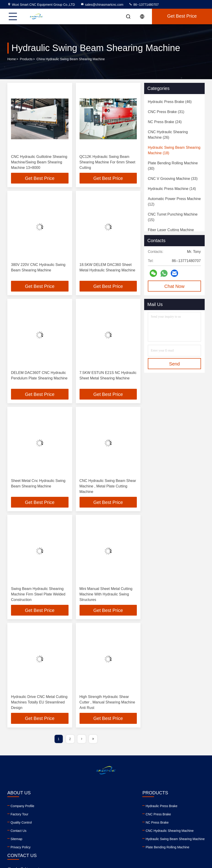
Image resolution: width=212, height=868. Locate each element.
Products (26, 59)
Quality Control (21, 824)
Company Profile (22, 807)
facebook (154, 838)
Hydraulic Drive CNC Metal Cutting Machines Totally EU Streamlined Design (39, 703)
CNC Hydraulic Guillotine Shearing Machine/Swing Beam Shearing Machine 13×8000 (39, 162)
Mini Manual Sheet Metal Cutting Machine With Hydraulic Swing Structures (106, 595)
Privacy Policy (21, 848)
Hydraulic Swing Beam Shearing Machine (82, 840)
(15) (173, 217)
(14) (172, 189)
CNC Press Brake (65, 815)
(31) (166, 112)
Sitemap (16, 840)
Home (12, 59)
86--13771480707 (144, 5)
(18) (174, 150)
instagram (164, 838)
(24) (165, 122)
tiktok (174, 838)
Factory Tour (19, 815)
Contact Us (18, 832)
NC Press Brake (64, 824)
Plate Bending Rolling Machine (75, 848)
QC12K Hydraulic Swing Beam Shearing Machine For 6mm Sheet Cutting (107, 162)
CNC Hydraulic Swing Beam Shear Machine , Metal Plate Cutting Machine (108, 487)
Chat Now (174, 286)
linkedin (134, 838)
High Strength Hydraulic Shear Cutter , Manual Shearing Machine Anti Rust (107, 703)
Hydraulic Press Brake (69, 807)
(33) (173, 179)
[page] (82, 740)
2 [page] (70, 740)
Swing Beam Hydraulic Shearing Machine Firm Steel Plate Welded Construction (38, 595)
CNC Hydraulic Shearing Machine (77, 832)
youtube (144, 838)
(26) (168, 135)
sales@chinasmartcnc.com (102, 5)
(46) (170, 102)
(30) (173, 166)
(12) (174, 201)
